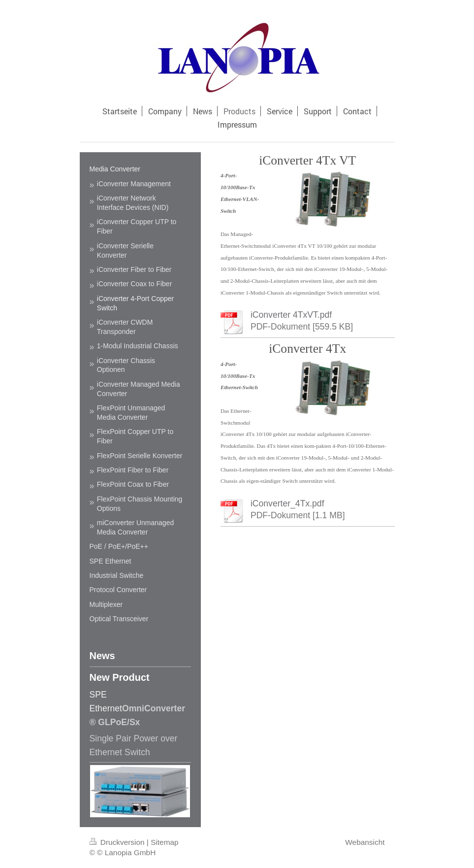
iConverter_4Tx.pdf (287, 503)
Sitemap (164, 842)
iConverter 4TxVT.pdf (291, 315)
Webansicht (365, 842)
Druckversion (118, 842)
